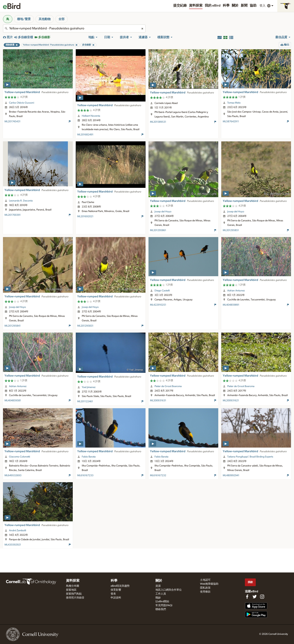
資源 (158, 586)
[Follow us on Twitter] (255, 597)
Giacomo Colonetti (19, 457)
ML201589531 (158, 122)
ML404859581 (13, 401)
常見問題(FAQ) (164, 605)
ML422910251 (158, 305)
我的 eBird (213, 6)
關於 (235, 6)
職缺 (158, 598)
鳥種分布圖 (73, 586)
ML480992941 (231, 475)
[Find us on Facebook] (247, 597)
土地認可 (205, 580)
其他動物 (45, 19)
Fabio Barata (89, 457)
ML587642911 (231, 122)
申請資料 (116, 598)
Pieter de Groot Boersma (168, 386)
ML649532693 (13, 475)
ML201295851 (231, 230)
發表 (113, 594)
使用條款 (205, 592)
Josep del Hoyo (163, 212)
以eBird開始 (162, 601)
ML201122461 (85, 401)
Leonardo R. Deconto (21, 201)
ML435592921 (13, 545)
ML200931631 (158, 401)
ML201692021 (85, 216)
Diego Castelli (162, 291)
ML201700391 (13, 215)
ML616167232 (158, 475)
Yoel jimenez (89, 387)
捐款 (250, 582)
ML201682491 (85, 135)
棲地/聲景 (24, 19)
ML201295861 (158, 230)
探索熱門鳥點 (74, 594)
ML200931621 (231, 401)
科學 (226, 6)
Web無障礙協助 (209, 584)
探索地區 (71, 590)
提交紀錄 (180, 6)
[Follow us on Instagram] (262, 597)
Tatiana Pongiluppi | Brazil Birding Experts (250, 457)
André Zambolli (18, 531)
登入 (262, 6)
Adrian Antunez (236, 291)
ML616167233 (85, 475)
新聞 (244, 6)
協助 (253, 6)
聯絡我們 (161, 609)
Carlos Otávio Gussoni (22, 103)
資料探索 (196, 6)
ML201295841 (13, 326)
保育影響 (116, 590)
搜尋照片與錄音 (75, 598)
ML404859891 (231, 305)
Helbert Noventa (91, 116)
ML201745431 (12, 122)
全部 (61, 19)
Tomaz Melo (234, 103)
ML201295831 (85, 326)
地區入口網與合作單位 (169, 590)
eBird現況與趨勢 (120, 586)
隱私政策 (205, 588)
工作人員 (161, 594)
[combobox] (74, 28)
